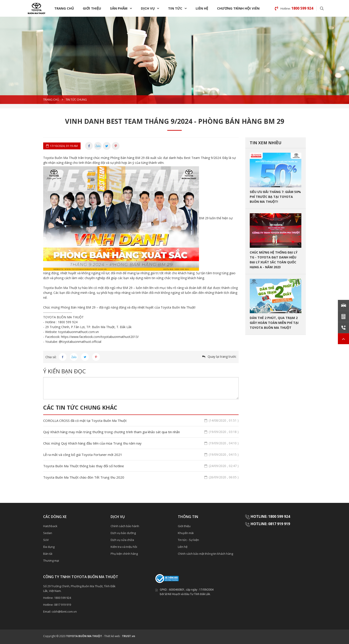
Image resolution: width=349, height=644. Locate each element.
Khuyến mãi (186, 533)
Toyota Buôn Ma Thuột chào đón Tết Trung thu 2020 (141, 477)
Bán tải (48, 554)
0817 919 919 (63, 605)
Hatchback (50, 526)
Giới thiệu (92, 8)
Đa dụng (49, 547)
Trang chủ (64, 8)
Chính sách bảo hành (125, 526)
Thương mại (51, 561)
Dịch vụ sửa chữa (122, 540)
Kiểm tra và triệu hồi (124, 547)
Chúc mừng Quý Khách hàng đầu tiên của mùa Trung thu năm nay (141, 443)
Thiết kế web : (113, 636)
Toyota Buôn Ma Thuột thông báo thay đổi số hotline (141, 466)
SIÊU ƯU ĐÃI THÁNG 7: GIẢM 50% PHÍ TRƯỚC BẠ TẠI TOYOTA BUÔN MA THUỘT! (275, 197)
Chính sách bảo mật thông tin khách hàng (205, 554)
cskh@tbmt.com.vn (64, 611)
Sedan (48, 533)
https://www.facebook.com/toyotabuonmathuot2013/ (100, 337)
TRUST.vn (129, 636)
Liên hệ (202, 8)
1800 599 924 (63, 598)
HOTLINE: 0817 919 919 (270, 524)
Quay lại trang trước (222, 357)
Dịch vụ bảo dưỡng (123, 533)
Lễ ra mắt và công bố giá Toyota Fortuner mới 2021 (141, 455)
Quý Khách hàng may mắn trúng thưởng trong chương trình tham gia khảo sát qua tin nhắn (141, 432)
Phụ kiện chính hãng (124, 554)
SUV (46, 540)
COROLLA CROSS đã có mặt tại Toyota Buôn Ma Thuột (141, 421)
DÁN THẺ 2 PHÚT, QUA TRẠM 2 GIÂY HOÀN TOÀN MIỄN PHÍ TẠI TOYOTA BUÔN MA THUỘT (274, 323)
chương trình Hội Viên (238, 8)
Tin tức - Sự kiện (188, 540)
